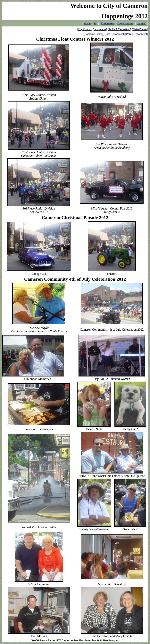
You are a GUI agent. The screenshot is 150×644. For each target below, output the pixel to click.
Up (96, 23)
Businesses (107, 23)
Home (87, 23)
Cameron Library (94, 34)
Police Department (136, 34)
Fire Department (115, 34)
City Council (85, 29)
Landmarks (100, 29)
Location (142, 23)
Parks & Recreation (119, 29)
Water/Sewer (140, 29)
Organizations (125, 23)
